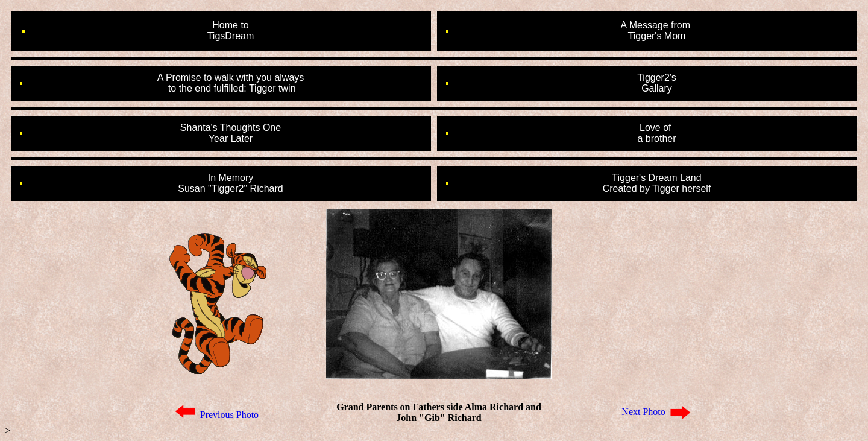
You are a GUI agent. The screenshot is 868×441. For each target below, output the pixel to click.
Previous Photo (217, 415)
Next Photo (656, 412)
